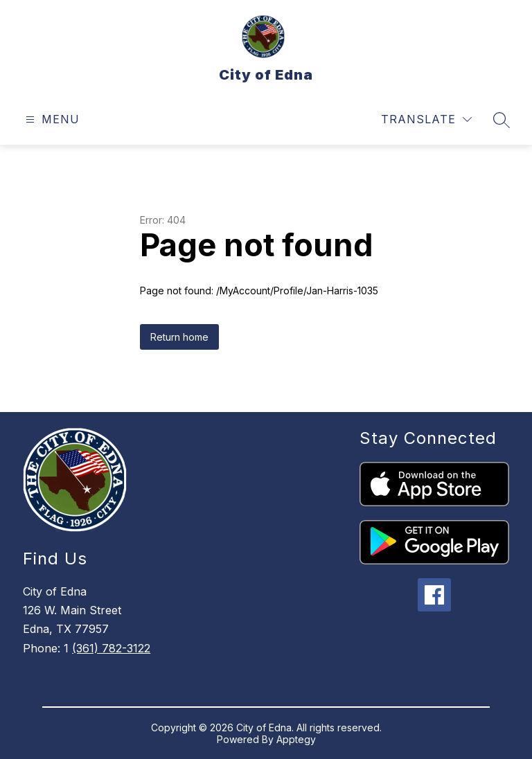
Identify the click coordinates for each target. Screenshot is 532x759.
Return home (179, 337)
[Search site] (502, 120)
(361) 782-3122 (111, 648)
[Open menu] (51, 119)
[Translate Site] (426, 119)
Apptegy (296, 739)
